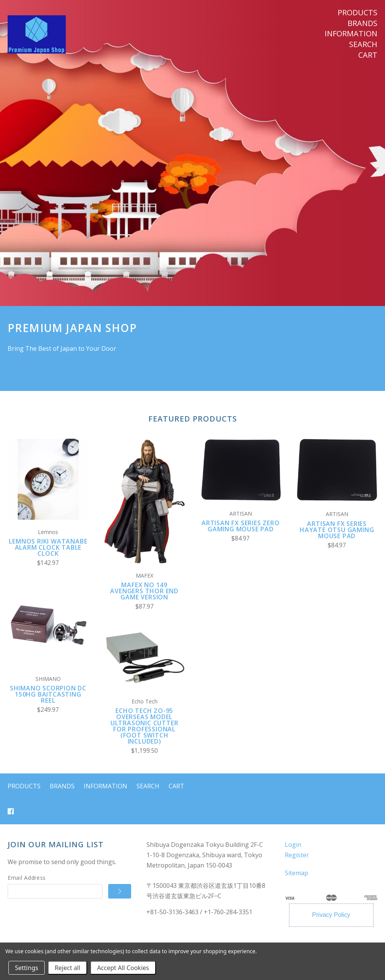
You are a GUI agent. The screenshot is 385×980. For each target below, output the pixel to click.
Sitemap (296, 873)
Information (351, 34)
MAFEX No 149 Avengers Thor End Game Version (144, 591)
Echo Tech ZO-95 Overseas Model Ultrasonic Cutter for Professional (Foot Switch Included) (145, 726)
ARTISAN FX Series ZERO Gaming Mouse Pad (241, 526)
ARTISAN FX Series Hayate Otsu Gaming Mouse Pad (337, 530)
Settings (27, 968)
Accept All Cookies (123, 968)
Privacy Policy (331, 915)
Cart (368, 55)
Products (357, 13)
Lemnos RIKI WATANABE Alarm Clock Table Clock (48, 547)
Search (363, 44)
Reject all (67, 968)
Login (293, 845)
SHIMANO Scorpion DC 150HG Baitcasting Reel (48, 694)
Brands (362, 23)
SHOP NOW (32, 368)
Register (297, 855)
